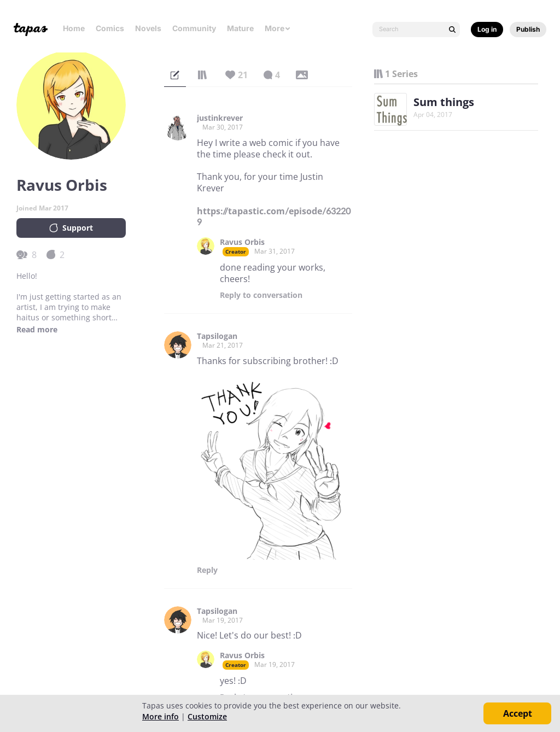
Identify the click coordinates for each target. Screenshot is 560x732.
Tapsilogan (217, 336)
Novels (148, 28)
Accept (518, 713)
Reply (261, 295)
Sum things (444, 102)
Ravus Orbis (242, 242)
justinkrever (220, 118)
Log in (487, 29)
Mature (240, 28)
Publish (528, 29)
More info (161, 716)
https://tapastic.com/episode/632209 (274, 217)
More (278, 28)
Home (74, 28)
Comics (110, 28)
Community (194, 28)
